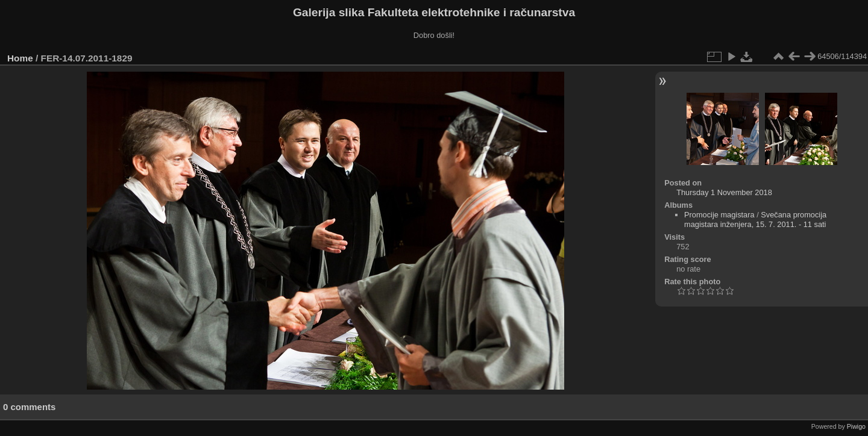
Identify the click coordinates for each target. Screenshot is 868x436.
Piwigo (856, 426)
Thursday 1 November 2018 (724, 192)
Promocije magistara (719, 215)
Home (20, 58)
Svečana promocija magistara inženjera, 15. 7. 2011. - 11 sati (755, 220)
